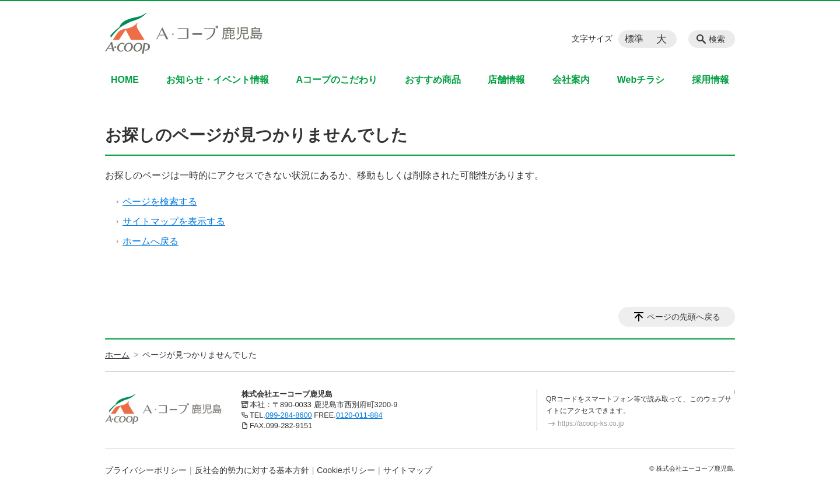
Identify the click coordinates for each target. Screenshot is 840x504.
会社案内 (571, 80)
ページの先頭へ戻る (684, 317)
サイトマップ (408, 470)
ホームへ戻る (150, 241)
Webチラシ (641, 80)
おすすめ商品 (433, 80)
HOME (125, 80)
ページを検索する (160, 202)
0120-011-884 (359, 415)
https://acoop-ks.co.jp (591, 423)
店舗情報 (506, 80)
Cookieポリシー (346, 470)
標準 (634, 39)
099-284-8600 (289, 415)
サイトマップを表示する (174, 221)
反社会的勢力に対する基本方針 (252, 470)
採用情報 (710, 80)
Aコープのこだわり (337, 80)
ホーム (117, 355)
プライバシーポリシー (146, 470)
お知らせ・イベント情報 (218, 80)
